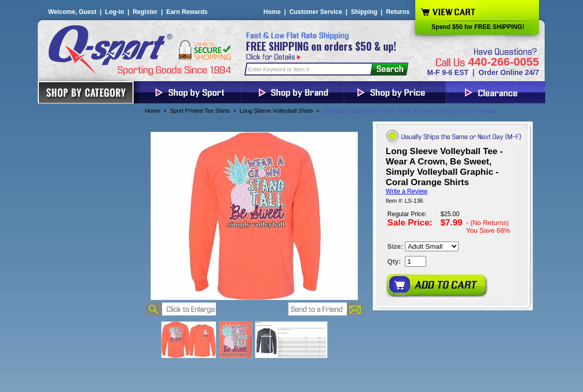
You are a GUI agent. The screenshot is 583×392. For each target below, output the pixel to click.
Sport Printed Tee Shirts (200, 111)
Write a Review (406, 191)
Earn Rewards (187, 12)
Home (272, 12)
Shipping (364, 12)
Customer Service (316, 12)
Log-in (115, 12)
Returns (398, 12)
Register (145, 12)
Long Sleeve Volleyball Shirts (276, 111)
